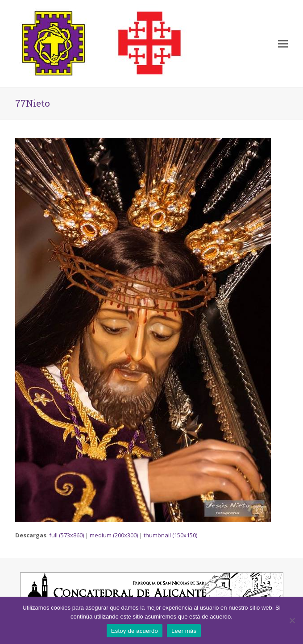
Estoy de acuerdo (135, 631)
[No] (292, 620)
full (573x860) (66, 535)
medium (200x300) (114, 535)
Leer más (184, 631)
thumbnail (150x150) (170, 535)
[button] (283, 44)
